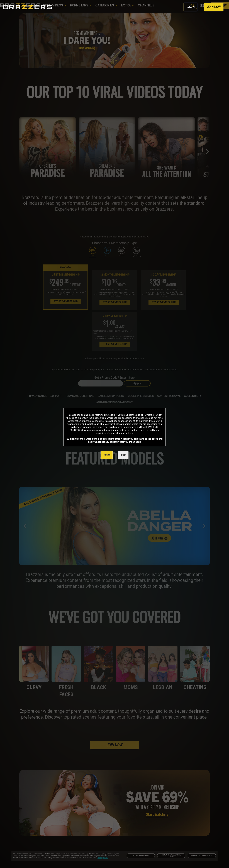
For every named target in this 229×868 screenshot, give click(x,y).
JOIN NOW (214, 7)
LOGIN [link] (190, 7)
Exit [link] (123, 455)
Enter (107, 455)
